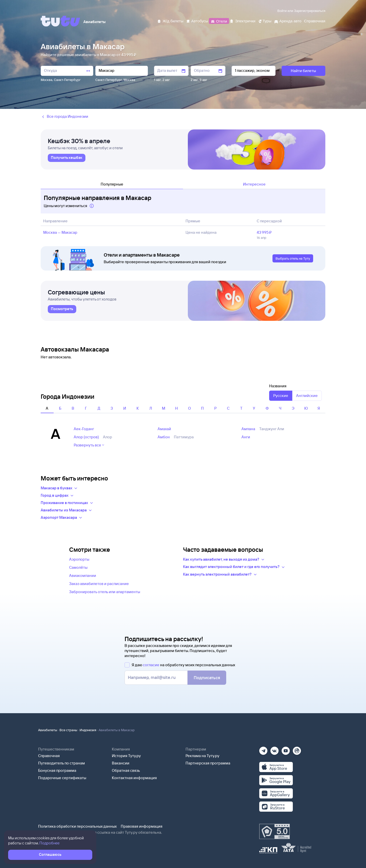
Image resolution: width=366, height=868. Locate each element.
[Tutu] (60, 21)
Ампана (248, 429)
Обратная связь (126, 770)
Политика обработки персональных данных (77, 826)
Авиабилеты (48, 730)
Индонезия (88, 730)
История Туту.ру (126, 756)
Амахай (164, 429)
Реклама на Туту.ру (202, 756)
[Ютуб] (286, 749)
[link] (67, 158)
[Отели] (219, 21)
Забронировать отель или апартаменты (105, 592)
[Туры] (265, 21)
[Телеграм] (263, 749)
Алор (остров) (86, 437)
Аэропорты (79, 559)
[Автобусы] (197, 21)
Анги (246, 437)
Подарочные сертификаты (62, 778)
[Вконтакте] (274, 749)
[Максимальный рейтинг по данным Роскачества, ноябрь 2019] (274, 831)
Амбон (164, 437)
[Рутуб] (297, 749)
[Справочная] (315, 21)
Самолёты (78, 567)
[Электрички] (242, 21)
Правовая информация (142, 826)
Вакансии (121, 763)
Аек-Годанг (84, 429)
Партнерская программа (208, 763)
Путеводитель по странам (62, 763)
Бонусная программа (57, 770)
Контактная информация (134, 778)
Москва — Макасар (60, 232)
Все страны (68, 730)
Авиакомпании (83, 575)
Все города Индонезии (64, 117)
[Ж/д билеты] (170, 21)
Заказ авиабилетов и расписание (99, 584)
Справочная (49, 756)
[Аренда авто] (288, 21)
